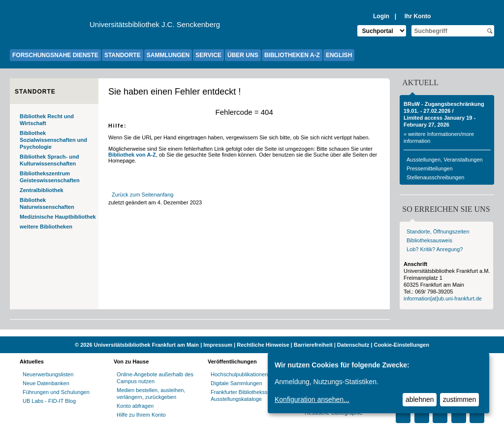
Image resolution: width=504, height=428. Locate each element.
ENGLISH (339, 55)
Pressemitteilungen (430, 168)
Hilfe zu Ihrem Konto (141, 415)
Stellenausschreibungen (435, 177)
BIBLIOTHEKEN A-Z (292, 55)
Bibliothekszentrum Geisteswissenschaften (50, 177)
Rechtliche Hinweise (263, 345)
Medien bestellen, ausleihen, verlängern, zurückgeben (151, 394)
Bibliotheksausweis (429, 240)
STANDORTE (123, 55)
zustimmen (460, 399)
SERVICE (208, 55)
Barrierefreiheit (313, 345)
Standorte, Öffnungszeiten (438, 231)
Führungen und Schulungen (56, 392)
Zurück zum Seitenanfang (142, 195)
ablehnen (420, 399)
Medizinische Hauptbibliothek (58, 217)
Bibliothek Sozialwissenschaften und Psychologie (53, 140)
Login (381, 16)
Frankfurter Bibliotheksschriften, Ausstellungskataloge (249, 395)
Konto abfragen (135, 406)
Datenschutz (353, 345)
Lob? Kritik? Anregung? (435, 249)
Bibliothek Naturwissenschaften (47, 203)
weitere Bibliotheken (46, 227)
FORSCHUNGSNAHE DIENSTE (55, 55)
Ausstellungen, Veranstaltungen (445, 160)
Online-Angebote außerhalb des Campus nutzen (155, 378)
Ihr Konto (418, 16)
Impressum (218, 345)
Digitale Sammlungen (236, 383)
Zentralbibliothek (42, 190)
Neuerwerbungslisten (48, 374)
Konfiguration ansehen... (312, 399)
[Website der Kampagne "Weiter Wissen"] (252, 333)
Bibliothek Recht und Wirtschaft (47, 120)
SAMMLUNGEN (168, 55)
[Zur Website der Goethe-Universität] (50, 27)
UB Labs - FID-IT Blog (49, 401)
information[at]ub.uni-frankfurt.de (443, 298)
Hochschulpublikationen (239, 374)
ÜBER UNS (243, 55)
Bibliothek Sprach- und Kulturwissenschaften (49, 160)
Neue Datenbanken (46, 383)
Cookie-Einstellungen (401, 345)
